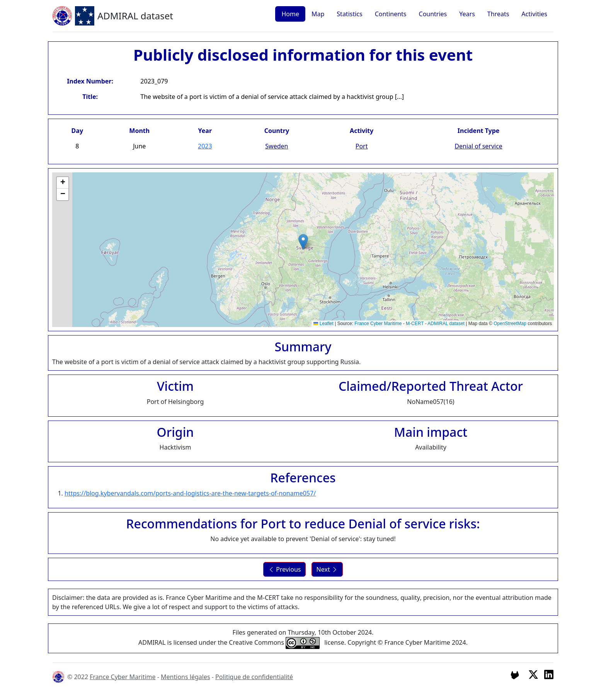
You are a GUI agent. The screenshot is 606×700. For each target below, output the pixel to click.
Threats (498, 14)
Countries (433, 14)
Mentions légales (186, 677)
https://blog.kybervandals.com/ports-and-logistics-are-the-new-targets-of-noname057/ (190, 493)
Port (362, 146)
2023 (205, 146)
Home (290, 14)
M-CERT (415, 324)
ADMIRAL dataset (446, 324)
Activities (534, 14)
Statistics (349, 14)
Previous (284, 569)
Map (318, 14)
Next (327, 569)
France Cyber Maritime (378, 324)
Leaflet (323, 324)
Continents (391, 14)
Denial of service (478, 146)
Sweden (277, 146)
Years (467, 14)
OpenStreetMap (510, 324)
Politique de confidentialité (254, 677)
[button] (303, 242)
